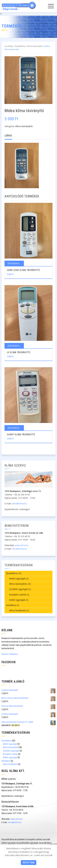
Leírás (8, 136)
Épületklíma (20, 46)
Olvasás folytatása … (10, 654)
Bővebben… (14, 263)
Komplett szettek (18, 595)
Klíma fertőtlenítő (18, 610)
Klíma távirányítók (35, 46)
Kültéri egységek (17, 600)
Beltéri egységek (17, 579)
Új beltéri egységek (18, 589)
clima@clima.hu (19, 504)
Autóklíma (11, 605)
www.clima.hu (22, 545)
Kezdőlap (9, 46)
